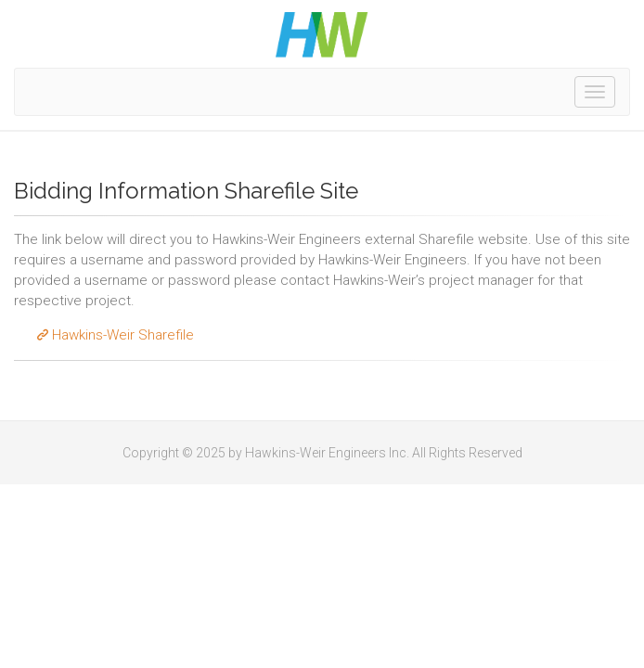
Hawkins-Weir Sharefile (113, 335)
